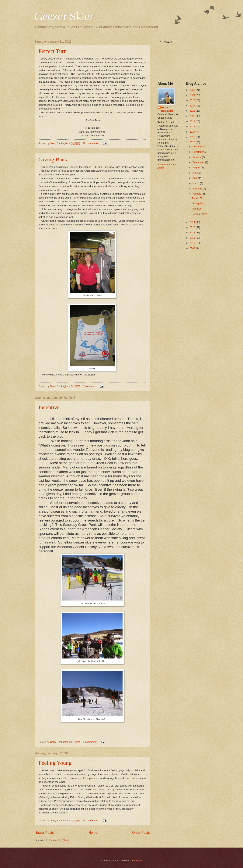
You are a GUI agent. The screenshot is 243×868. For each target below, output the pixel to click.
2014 (193, 222)
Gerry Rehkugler (167, 109)
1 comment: (90, 386)
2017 (193, 132)
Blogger (138, 861)
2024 (193, 95)
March (196, 183)
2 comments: (90, 742)
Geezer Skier (64, 16)
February (198, 189)
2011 (193, 238)
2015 (193, 142)
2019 (193, 121)
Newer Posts (44, 833)
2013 (193, 227)
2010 (193, 243)
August (197, 168)
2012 (193, 233)
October (197, 157)
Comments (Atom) (59, 840)
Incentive (49, 407)
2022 (193, 106)
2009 (193, 248)
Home (93, 833)
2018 (193, 126)
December (198, 147)
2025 (193, 90)
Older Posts (141, 833)
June (196, 173)
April (195, 178)
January (197, 194)
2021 (193, 111)
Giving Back (53, 159)
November (198, 152)
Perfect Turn (53, 51)
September (199, 162)
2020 (193, 116)
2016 (193, 137)
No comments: (91, 143)
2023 (193, 100)
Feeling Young (55, 763)
